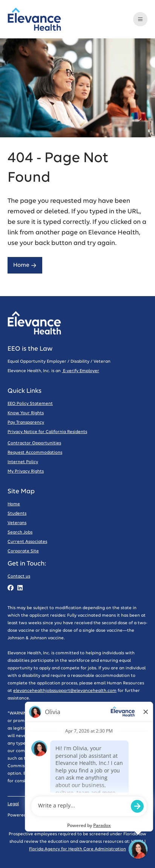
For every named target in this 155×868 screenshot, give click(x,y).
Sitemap (114, 804)
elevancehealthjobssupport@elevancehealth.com (65, 691)
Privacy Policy (41, 804)
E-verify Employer (81, 371)
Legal (13, 804)
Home (25, 265)
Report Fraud (126, 781)
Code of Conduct (80, 804)
